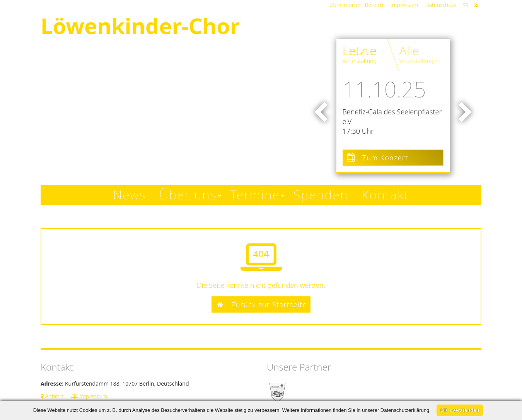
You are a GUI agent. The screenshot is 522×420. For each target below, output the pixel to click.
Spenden (321, 195)
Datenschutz (441, 5)
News (130, 195)
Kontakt (386, 195)
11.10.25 (384, 89)
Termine (255, 195)
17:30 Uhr (358, 131)
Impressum (404, 5)
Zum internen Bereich (357, 5)
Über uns (188, 195)
